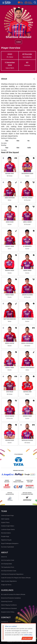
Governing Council (7, 601)
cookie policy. (28, 635)
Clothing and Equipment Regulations (12, 574)
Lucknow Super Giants (8, 530)
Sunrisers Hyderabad (7, 547)
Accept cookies (27, 638)
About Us (4, 557)
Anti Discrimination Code (9, 571)
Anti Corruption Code (8, 560)
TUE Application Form (8, 567)
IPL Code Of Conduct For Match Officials (13, 594)
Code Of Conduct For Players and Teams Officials (16, 578)
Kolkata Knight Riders (8, 526)
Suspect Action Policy (8, 612)
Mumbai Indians (6, 533)
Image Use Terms (6, 585)
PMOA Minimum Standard (9, 608)
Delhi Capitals (5, 519)
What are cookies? (11, 626)
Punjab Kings (5, 537)
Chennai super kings (7, 516)
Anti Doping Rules (7, 564)
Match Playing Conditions (9, 605)
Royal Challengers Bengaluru (10, 543)
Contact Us (5, 622)
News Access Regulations (9, 581)
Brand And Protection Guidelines (11, 598)
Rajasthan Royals (6, 540)
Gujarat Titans (5, 523)
